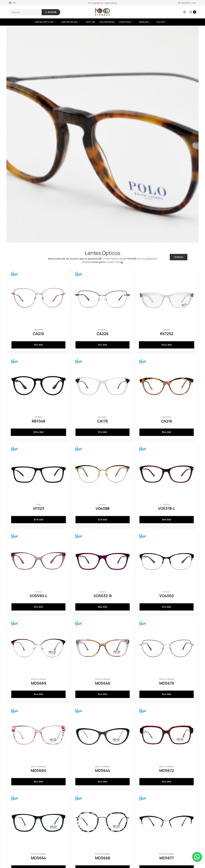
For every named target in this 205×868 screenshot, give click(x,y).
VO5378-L (167, 508)
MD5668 (102, 858)
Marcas (146, 22)
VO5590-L (39, 596)
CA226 (103, 334)
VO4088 (103, 508)
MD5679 (167, 683)
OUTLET (161, 22)
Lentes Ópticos (46, 22)
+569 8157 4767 (187, 3)
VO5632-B (103, 596)
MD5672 (167, 770)
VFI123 (39, 508)
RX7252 (167, 334)
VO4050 (167, 596)
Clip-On (90, 22)
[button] (184, 12)
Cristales (127, 22)
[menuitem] (48, 22)
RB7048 (38, 421)
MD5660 (38, 770)
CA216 (167, 421)
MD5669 (39, 683)
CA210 (38, 334)
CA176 (102, 421)
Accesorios (107, 22)
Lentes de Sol (71, 22)
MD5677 (167, 858)
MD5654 (38, 858)
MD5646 (103, 683)
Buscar (51, 12)
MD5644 (102, 770)
